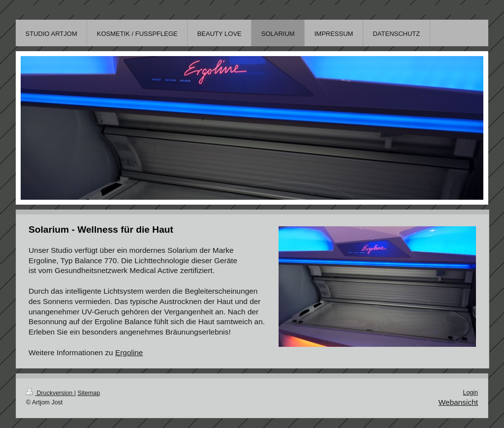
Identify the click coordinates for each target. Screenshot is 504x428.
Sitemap (89, 393)
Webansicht (458, 402)
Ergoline (129, 352)
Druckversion (50, 393)
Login (470, 393)
